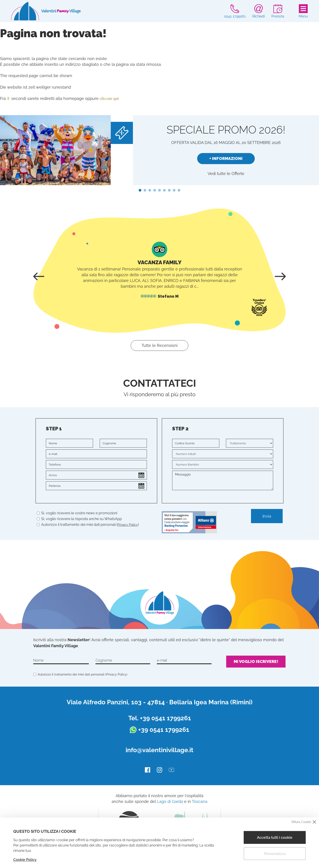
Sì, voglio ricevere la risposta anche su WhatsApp (79, 519)
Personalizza (275, 854)
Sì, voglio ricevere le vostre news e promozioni (77, 513)
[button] (140, 190)
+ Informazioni (226, 158)
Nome (38, 661)
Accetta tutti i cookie (275, 838)
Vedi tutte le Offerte (226, 174)
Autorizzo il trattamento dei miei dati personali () (90, 525)
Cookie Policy (25, 860)
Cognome (104, 661)
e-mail (162, 661)
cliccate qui (109, 99)
